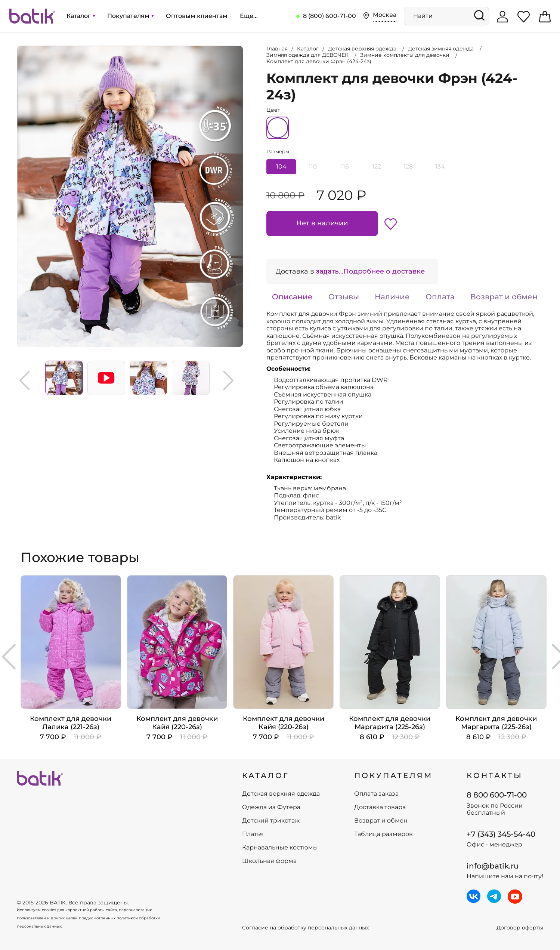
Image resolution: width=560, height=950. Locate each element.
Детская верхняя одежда (281, 794)
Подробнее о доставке (384, 271)
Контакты (495, 775)
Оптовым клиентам (197, 16)
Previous (25, 380)
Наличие (392, 297)
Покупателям (130, 16)
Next (228, 380)
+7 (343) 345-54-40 (501, 834)
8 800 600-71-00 (497, 795)
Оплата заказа (376, 794)
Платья (253, 834)
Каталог (81, 16)
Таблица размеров (383, 834)
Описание (292, 297)
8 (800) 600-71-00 (329, 16)
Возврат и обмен (504, 297)
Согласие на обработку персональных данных (305, 928)
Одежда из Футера (271, 807)
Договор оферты (520, 928)
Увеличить (17, 46)
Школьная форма (269, 861)
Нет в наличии (322, 223)
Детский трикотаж (271, 821)
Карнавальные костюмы (280, 848)
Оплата (440, 297)
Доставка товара (380, 807)
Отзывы (344, 297)
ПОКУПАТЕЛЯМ (393, 775)
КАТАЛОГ (266, 775)
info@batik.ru (493, 866)
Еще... (249, 16)
